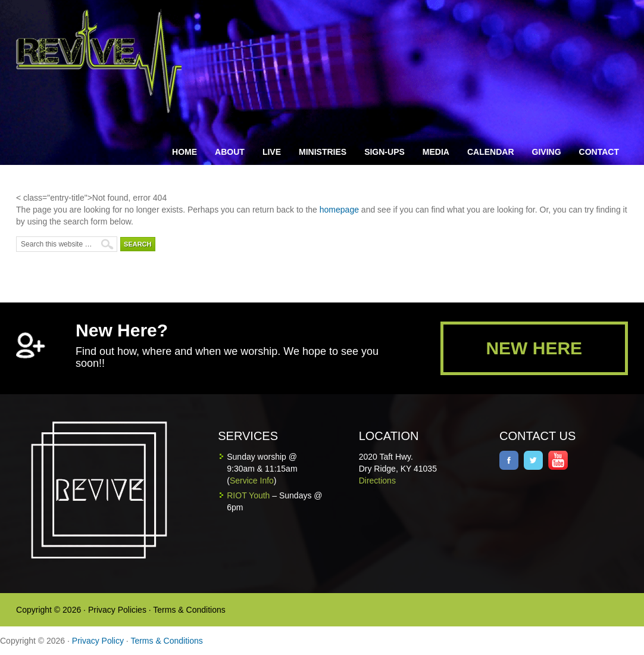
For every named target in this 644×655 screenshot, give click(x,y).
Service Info (252, 481)
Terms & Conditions (189, 610)
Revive (106, 61)
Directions (377, 481)
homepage (339, 210)
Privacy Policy (98, 641)
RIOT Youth (248, 495)
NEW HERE (534, 348)
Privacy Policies (117, 610)
